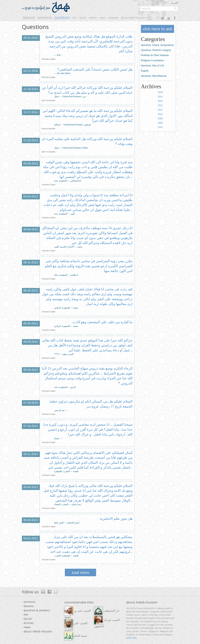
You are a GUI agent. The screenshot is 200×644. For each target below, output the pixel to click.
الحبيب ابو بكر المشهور (107, 622)
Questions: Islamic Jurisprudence (157, 45)
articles (93, 18)
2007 (160, 127)
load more (80, 572)
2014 (160, 97)
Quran (83, 18)
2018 (160, 92)
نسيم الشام (76, 636)
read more (131, 638)
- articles (28, 623)
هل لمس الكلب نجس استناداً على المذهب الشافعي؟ (95, 69)
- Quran (27, 619)
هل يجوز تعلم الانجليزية (116, 519)
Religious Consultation (152, 60)
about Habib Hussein (133, 18)
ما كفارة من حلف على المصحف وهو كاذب (103, 322)
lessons (29, 18)
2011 (160, 110)
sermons (45, 18)
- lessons (28, 606)
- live (25, 614)
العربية (175, 3)
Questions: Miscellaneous (154, 76)
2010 (160, 114)
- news (26, 627)
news (102, 18)
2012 (160, 105)
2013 (160, 101)
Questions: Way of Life (153, 65)
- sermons (29, 602)
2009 (160, 118)
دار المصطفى (107, 611)
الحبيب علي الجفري (76, 625)
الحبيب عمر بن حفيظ (78, 613)
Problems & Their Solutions (155, 55)
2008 (160, 123)
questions (62, 18)
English (145, 71)
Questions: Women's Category (156, 50)
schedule (113, 18)
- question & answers (36, 610)
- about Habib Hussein (37, 631)
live (75, 18)
